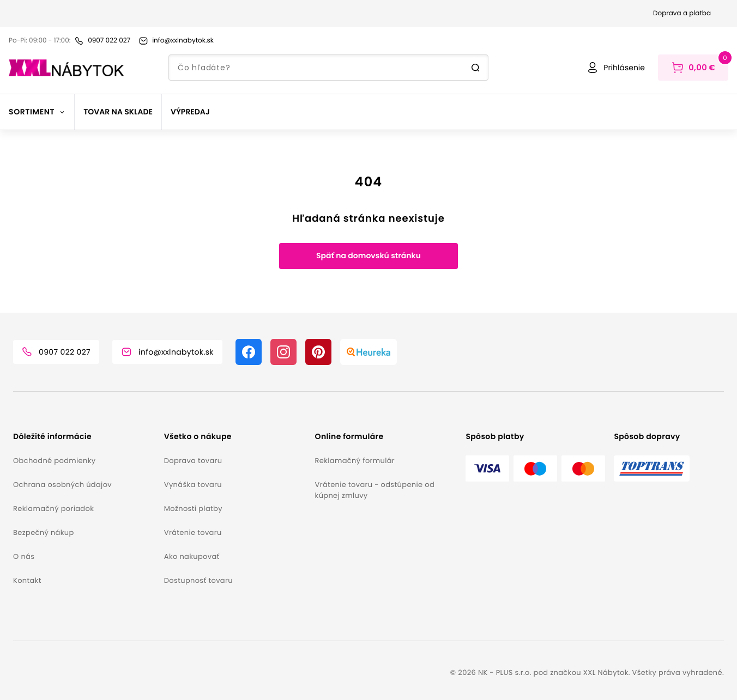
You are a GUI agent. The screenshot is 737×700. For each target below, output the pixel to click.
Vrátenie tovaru (193, 532)
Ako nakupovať (192, 556)
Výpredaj (190, 112)
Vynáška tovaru (193, 485)
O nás (24, 556)
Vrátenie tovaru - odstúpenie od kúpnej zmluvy (375, 490)
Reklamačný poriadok (53, 509)
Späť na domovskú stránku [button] (368, 255)
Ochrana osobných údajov (62, 485)
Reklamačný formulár (355, 461)
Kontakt (27, 580)
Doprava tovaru (193, 461)
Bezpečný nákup (44, 532)
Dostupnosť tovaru (198, 580)
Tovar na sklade (118, 112)
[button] (84, 437)
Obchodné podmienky (54, 461)
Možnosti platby (193, 509)
